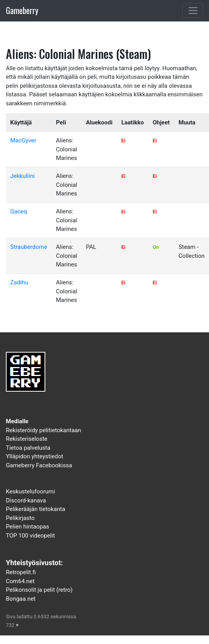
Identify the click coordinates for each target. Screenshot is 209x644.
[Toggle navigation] (193, 11)
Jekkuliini (22, 176)
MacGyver (23, 140)
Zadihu (19, 282)
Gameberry (22, 10)
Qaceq (19, 211)
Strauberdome (29, 247)
